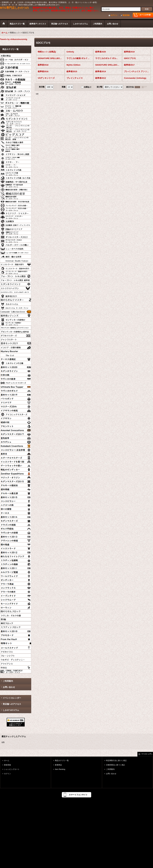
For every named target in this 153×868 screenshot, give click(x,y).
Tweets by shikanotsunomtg (14, 39)
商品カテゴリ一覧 (62, 760)
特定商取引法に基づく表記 (116, 760)
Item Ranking (60, 769)
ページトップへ (147, 754)
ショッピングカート (12, 769)
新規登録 (126, 15)
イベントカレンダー (12, 698)
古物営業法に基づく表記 (115, 765)
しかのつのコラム (11, 710)
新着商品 (58, 765)
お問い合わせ (9, 687)
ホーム (7, 760)
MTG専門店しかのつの (14, 8)
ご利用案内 (8, 681)
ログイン (114, 15)
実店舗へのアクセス (12, 704)
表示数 (42, 87)
